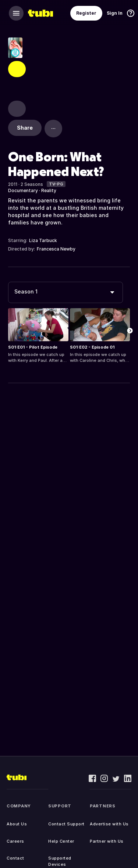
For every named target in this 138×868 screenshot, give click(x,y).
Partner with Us (107, 841)
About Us (17, 824)
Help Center (61, 841)
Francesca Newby (56, 249)
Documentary (23, 190)
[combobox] (66, 292)
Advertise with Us (109, 824)
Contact (15, 858)
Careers (15, 841)
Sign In (115, 13)
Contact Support (66, 824)
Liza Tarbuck (43, 240)
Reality (49, 190)
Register (86, 13)
